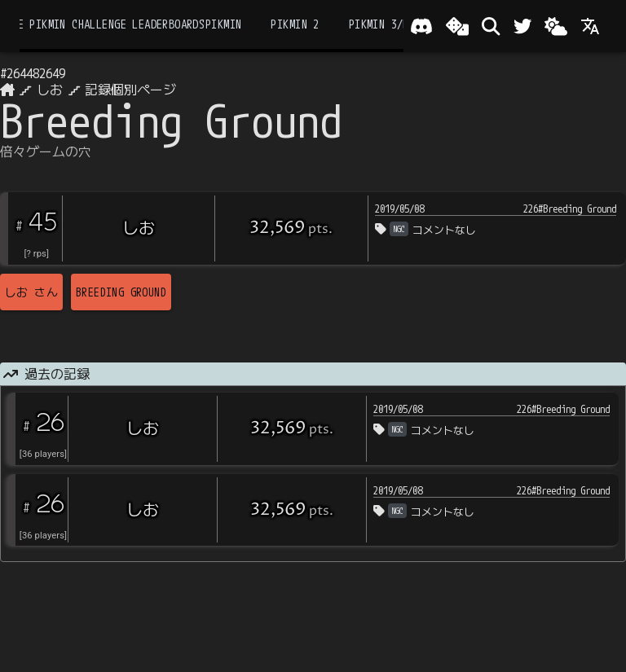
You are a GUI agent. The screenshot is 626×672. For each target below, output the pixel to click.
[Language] (590, 26)
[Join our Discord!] (421, 26)
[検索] (491, 26)
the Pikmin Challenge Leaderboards (105, 24)
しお (50, 90)
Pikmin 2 (295, 24)
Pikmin (223, 24)
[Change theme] (556, 26)
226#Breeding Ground (570, 209)
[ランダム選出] (457, 26)
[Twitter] (522, 26)
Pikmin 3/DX (382, 24)
